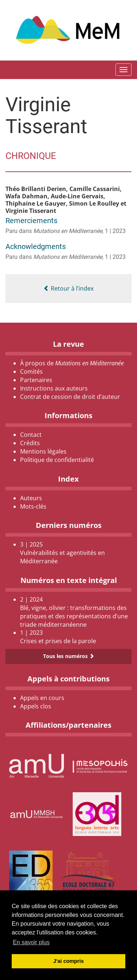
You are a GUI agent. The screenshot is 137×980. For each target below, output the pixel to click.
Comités (31, 372)
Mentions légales (43, 451)
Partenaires (36, 380)
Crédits (30, 443)
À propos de (72, 363)
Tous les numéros (69, 656)
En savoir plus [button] (31, 942)
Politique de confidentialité (57, 460)
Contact (31, 435)
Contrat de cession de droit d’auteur (70, 397)
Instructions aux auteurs (54, 388)
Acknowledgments (36, 246)
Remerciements (31, 221)
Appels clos (36, 706)
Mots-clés (33, 506)
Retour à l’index (68, 288)
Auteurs (31, 498)
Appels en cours (42, 698)
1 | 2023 (115, 231)
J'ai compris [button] (68, 961)
